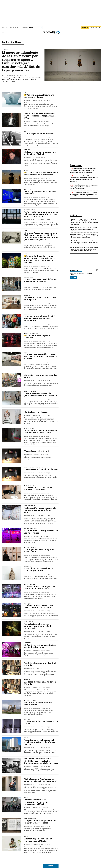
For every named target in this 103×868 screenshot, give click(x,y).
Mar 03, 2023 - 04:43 (39, 158)
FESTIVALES (5, 49)
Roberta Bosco (13, 42)
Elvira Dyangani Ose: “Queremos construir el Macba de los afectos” (41, 780)
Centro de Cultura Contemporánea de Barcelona (38, 759)
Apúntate (73, 278)
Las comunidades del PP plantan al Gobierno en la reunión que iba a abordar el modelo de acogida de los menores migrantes (84, 179)
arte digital (28, 189)
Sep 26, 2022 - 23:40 (44, 178)
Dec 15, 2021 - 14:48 (44, 516)
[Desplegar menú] (4, 32)
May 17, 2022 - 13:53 (44, 220)
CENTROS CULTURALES (30, 485)
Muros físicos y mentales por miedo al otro (38, 704)
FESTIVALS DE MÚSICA (30, 584)
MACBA (26, 738)
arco (26, 352)
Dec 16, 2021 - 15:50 (44, 493)
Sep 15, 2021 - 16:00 (44, 611)
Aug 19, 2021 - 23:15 (44, 727)
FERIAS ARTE (27, 566)
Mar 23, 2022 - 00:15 (45, 341)
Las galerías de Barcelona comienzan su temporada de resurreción (38, 626)
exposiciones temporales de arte (34, 467)
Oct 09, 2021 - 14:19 (44, 574)
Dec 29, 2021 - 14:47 (44, 416)
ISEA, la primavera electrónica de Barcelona (40, 193)
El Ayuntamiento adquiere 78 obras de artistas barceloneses (41, 822)
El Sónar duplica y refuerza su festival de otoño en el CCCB (39, 607)
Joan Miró (27, 295)
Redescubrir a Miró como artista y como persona (41, 299)
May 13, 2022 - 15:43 (44, 243)
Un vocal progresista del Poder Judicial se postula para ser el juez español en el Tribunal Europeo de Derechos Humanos (85, 236)
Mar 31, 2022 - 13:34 (44, 303)
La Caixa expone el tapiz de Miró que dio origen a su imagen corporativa (40, 319)
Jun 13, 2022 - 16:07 (44, 197)
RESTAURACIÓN (28, 314)
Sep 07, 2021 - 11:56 (39, 669)
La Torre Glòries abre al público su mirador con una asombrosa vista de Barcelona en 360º (41, 214)
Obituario (27, 150)
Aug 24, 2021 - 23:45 (44, 708)
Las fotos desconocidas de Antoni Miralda (40, 683)
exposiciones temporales (31, 333)
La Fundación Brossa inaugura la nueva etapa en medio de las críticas (40, 510)
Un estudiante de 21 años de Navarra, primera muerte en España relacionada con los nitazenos (84, 229)
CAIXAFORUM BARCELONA (31, 529)
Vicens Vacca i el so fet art (37, 451)
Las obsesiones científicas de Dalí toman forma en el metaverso (41, 174)
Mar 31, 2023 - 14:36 (44, 137)
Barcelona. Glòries (30, 210)
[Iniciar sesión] (95, 28)
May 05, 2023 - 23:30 (44, 101)
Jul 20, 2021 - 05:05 (44, 808)
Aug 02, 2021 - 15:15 (44, 767)
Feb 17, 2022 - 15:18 (44, 381)
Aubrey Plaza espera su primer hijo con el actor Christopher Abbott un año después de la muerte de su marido (83, 170)
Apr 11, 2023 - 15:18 (44, 122)
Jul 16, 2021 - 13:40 (44, 844)
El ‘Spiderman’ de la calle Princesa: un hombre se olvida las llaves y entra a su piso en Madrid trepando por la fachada (84, 194)
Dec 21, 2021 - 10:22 (44, 455)
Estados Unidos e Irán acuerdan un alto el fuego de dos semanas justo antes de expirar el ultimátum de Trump (85, 242)
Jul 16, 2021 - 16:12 (44, 826)
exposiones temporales (31, 547)
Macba (26, 777)
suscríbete (85, 28)
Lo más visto (74, 215)
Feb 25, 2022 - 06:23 (43, 362)
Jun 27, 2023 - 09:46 (22, 75)
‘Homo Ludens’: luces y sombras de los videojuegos (41, 532)
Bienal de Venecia (29, 277)
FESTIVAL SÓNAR (28, 603)
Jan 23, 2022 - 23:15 (44, 399)
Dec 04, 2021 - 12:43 (44, 536)
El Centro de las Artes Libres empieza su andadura (38, 489)
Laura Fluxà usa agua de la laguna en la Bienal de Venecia (41, 281)
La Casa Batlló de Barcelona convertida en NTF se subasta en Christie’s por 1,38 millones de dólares (40, 260)
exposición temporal (30, 391)
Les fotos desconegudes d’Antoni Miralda (40, 664)
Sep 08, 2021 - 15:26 (44, 651)
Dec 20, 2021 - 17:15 (44, 473)
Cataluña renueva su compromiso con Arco (41, 376)
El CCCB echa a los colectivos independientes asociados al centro (41, 762)
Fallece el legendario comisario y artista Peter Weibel (40, 153)
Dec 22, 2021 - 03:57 (44, 436)
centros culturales (30, 429)
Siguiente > (51, 866)
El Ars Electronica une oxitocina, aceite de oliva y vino (40, 646)
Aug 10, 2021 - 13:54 (44, 748)
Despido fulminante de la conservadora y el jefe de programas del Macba (36, 802)
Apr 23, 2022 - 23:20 (44, 285)
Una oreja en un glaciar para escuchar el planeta (39, 96)
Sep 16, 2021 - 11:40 (44, 592)
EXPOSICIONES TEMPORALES (31, 410)
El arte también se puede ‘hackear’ (37, 337)
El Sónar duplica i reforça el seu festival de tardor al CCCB (40, 588)
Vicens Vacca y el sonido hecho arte (41, 469)
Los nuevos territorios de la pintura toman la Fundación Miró (41, 395)
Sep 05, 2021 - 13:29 (44, 688)
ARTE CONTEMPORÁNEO (30, 819)
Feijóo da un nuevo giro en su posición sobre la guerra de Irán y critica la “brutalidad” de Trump (84, 187)
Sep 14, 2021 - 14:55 (44, 632)
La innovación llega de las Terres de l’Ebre (41, 723)
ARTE (26, 93)
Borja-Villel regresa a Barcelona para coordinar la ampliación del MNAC (40, 116)
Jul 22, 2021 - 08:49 (44, 785)
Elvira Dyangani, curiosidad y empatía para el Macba (38, 840)
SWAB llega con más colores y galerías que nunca (39, 570)
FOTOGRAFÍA (28, 680)
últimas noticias (76, 165)
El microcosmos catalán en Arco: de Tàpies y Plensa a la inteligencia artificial (41, 357)
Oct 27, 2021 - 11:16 (44, 555)
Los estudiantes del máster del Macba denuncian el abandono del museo (41, 742)
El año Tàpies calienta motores (39, 134)
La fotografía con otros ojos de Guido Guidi (39, 551)
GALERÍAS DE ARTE (29, 622)
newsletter (74, 270)
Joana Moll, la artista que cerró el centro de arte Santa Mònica (41, 432)
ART (25, 449)
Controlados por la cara (36, 412)
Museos (26, 170)
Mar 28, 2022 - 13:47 (44, 324)
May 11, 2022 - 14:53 (44, 266)
